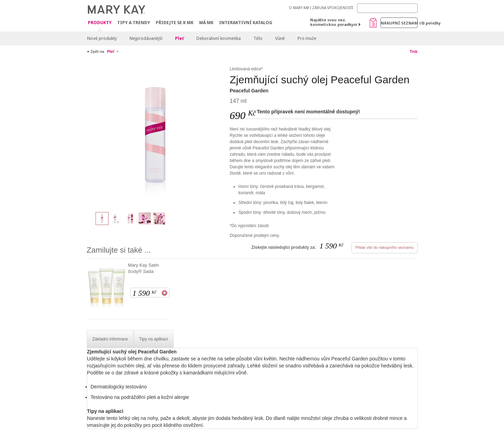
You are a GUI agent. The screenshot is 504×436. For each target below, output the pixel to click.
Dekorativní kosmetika (219, 38)
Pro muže (307, 38)
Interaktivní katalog (246, 23)
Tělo (258, 38)
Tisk (414, 51)
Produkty (100, 23)
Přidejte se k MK (175, 23)
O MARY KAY (299, 8)
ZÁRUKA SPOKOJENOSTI (333, 8)
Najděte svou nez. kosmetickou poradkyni (334, 22)
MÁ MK (206, 23)
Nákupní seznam (399, 23)
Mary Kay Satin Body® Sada (143, 268)
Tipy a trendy (134, 23)
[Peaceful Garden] (156, 135)
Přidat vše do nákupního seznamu (384, 247)
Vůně (280, 38)
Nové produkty (102, 38)
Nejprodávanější (146, 38)
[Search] (387, 8)
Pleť (179, 38)
